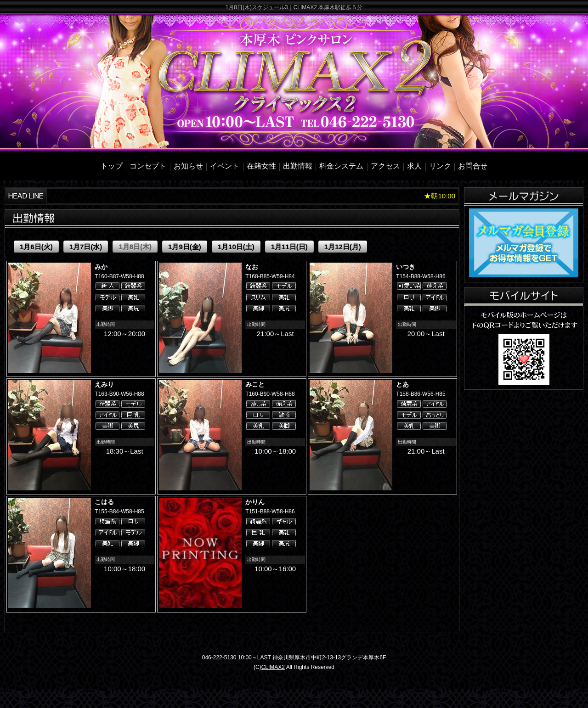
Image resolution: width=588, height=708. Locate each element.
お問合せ (473, 166)
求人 (414, 166)
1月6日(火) (36, 247)
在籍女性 (261, 166)
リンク (440, 166)
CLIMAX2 (273, 667)
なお (252, 267)
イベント (225, 166)
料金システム (341, 166)
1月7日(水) (86, 247)
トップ (112, 166)
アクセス (385, 166)
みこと (255, 384)
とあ (402, 384)
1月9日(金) (185, 247)
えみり (104, 384)
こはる (104, 502)
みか (101, 267)
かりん (255, 502)
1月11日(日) (289, 247)
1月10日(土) (236, 247)
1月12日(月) (343, 247)
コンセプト (148, 166)
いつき (406, 267)
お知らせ (188, 166)
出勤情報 (298, 166)
